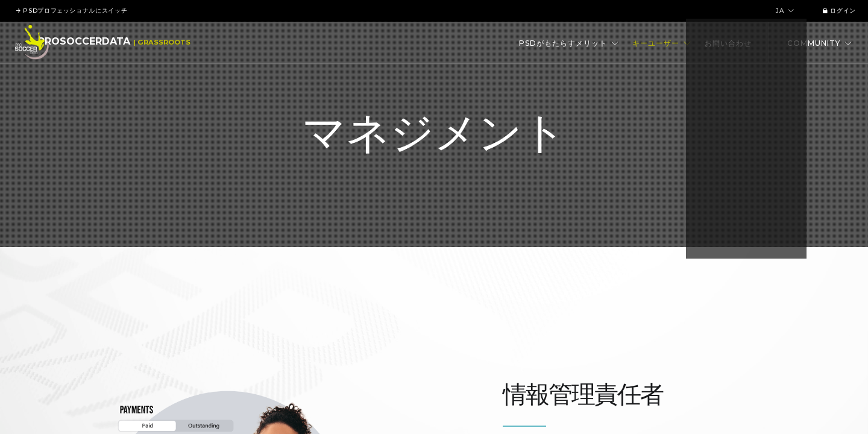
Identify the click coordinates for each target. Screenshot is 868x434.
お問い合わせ (728, 43)
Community (820, 43)
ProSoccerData (100, 43)
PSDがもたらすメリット (569, 43)
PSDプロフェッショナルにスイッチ (72, 11)
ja (784, 11)
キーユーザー (662, 43)
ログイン (837, 11)
